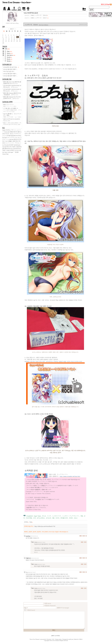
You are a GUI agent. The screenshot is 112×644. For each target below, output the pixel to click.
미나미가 (17, 150)
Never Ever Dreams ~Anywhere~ (17, 2)
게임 (82, 516)
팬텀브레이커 (14, 132)
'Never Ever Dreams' (35, 639)
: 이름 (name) (47, 603)
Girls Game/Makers (44, 25)
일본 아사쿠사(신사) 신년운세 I (12, 120)
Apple (4, 130)
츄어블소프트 (64, 518)
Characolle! (7, 132)
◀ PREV (53, 636)
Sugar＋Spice (37, 516)
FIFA (8, 147)
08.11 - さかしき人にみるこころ (12, 124)
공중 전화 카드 (16, 141)
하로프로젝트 (10, 150)
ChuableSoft (29, 516)
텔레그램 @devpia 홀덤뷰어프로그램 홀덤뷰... (12, 94)
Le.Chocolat (6, 145)
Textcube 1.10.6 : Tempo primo (54, 639)
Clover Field (5, 154)
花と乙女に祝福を (7, 141)
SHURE (11, 145)
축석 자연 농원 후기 (9, 71)
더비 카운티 (12, 147)
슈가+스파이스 (41, 518)
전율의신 (28, 558)
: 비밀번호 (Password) (50, 606)
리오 (4, 143)
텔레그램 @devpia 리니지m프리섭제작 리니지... (12, 98)
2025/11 (12, 29)
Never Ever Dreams (54, 641)
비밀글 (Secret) (31, 610)
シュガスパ (65, 516)
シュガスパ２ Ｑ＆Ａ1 (41, 18)
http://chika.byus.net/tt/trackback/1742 (45, 526)
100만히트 (19, 147)
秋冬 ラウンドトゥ (10, 105)
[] (55, 636)
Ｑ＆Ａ (76, 518)
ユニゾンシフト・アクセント (13, 143)
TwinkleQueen (17, 145)
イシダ (49, 516)
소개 (34, 518)
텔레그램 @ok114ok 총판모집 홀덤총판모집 (12, 83)
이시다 (57, 518)
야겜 (53, 518)
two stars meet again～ (8, 152)
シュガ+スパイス (56, 516)
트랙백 (26, 522)
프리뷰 (71, 518)
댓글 (31, 522)
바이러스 (8, 130)
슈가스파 (48, 518)
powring (28, 536)
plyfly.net (71, 639)
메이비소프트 (18, 139)
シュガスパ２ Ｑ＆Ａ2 (41, 15)
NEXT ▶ (58, 636)
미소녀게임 (29, 518)
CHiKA (81, 639)
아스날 (4, 147)
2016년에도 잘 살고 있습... (11, 67)
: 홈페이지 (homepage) (63, 608)
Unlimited (11, 139)
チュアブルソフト (74, 516)
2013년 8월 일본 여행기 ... (11, 69)
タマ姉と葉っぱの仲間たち (13, 110)
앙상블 (17, 152)
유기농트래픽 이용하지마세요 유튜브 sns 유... (12, 86)
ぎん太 (44, 516)
